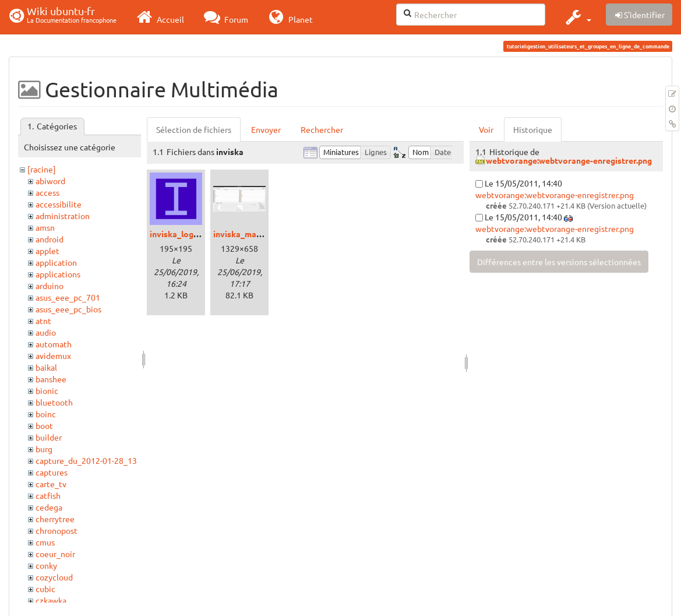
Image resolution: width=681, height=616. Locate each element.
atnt (43, 321)
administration (63, 216)
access (47, 192)
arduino (50, 286)
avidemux (53, 355)
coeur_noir (55, 554)
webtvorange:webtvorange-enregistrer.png (569, 160)
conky (46, 565)
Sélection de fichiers (194, 129)
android (50, 239)
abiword (50, 181)
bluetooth (54, 402)
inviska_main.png (246, 234)
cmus (45, 542)
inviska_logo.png (182, 234)
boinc (46, 414)
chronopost (57, 530)
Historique (533, 129)
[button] (577, 17)
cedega (49, 507)
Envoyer (266, 129)
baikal (46, 367)
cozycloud (54, 577)
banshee (51, 379)
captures (52, 472)
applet (47, 251)
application (56, 262)
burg (44, 449)
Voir (486, 129)
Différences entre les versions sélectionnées (559, 262)
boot (44, 425)
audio (46, 332)
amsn (45, 227)
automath (54, 344)
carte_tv (51, 484)
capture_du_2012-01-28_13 (86, 460)
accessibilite (59, 204)
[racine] (42, 169)
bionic (47, 390)
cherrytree (55, 519)
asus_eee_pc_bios (68, 309)
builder (49, 437)
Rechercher (322, 129)
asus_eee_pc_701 (68, 297)
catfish (48, 495)
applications (58, 274)
